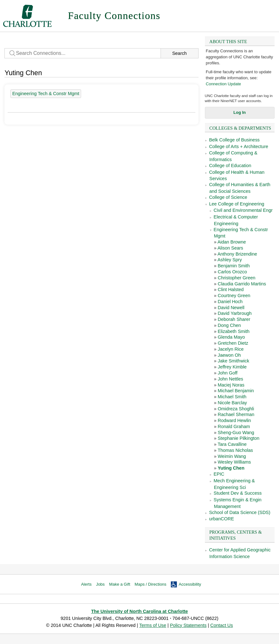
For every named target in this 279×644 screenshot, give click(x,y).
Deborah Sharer (234, 319)
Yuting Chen (231, 468)
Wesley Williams (234, 462)
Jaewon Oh (229, 355)
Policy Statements (188, 625)
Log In (240, 112)
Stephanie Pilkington (238, 438)
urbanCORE (222, 519)
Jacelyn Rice (231, 349)
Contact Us (222, 625)
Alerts (86, 584)
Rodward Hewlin (234, 420)
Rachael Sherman (236, 414)
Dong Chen (229, 325)
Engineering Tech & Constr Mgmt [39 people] (46, 94)
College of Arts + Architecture (239, 146)
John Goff (227, 373)
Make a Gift (120, 584)
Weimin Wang (232, 456)
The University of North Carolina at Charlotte (140, 611)
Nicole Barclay (232, 403)
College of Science (228, 197)
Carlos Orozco (232, 272)
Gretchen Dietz (233, 343)
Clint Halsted (231, 289)
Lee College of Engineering (237, 204)
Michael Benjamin (236, 391)
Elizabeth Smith (233, 331)
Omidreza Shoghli (236, 409)
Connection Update (223, 84)
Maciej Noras (231, 385)
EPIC (219, 474)
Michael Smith (232, 397)
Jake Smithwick (233, 361)
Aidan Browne (232, 242)
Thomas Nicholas (235, 450)
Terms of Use (153, 625)
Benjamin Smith (234, 266)
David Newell (231, 308)
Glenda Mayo (231, 337)
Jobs (100, 584)
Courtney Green (234, 296)
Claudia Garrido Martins (242, 284)
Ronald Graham (234, 426)
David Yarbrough (235, 313)
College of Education (230, 166)
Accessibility (190, 584)
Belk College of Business (234, 140)
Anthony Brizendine (237, 254)
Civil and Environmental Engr (243, 210)
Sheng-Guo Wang (236, 433)
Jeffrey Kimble (232, 367)
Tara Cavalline (232, 444)
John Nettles (230, 379)
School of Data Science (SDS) (240, 512)
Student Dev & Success (238, 493)
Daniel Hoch (230, 302)
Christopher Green (236, 278)
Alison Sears (230, 248)
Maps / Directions (150, 584)
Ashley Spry (230, 260)
